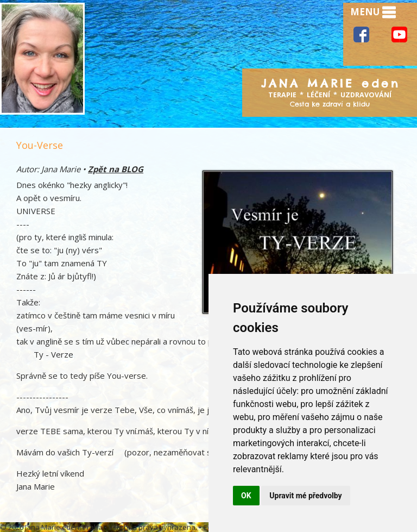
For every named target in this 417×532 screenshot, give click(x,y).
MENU (373, 12)
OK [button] (246, 496)
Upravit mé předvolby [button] (305, 496)
